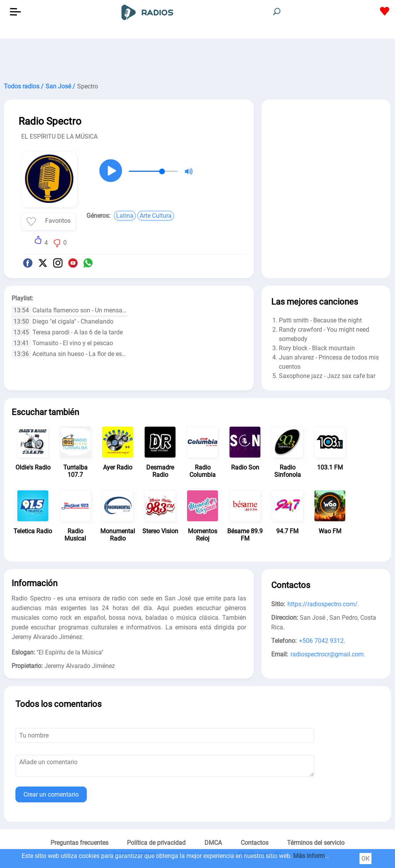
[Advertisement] (197, 58)
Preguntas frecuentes (79, 843)
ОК (365, 859)
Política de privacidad (156, 843)
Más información (317, 856)
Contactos (255, 843)
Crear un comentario (51, 794)
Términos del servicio (316, 843)
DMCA (213, 843)
